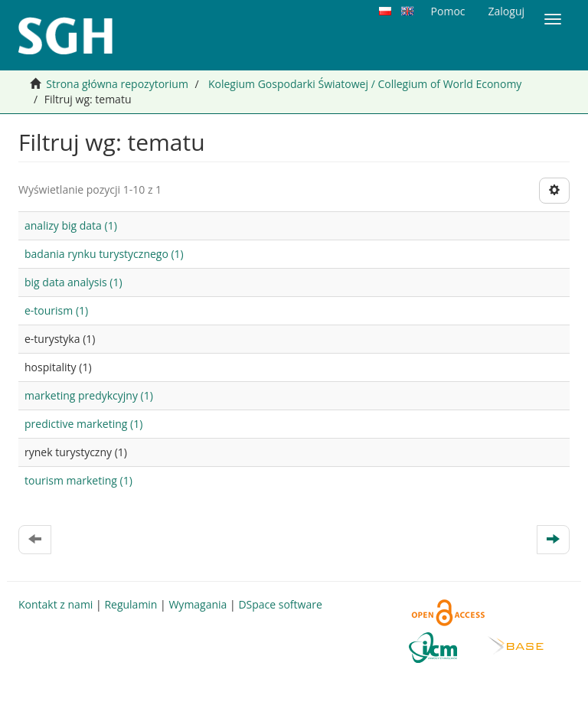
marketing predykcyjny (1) (89, 395)
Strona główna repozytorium (117, 84)
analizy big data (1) (71, 225)
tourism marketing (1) (78, 480)
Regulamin (131, 604)
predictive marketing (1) (83, 424)
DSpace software (280, 604)
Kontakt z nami (56, 604)
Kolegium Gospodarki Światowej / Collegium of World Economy (365, 84)
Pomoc (448, 11)
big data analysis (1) (73, 282)
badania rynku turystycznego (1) (104, 254)
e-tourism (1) (56, 310)
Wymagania (198, 604)
